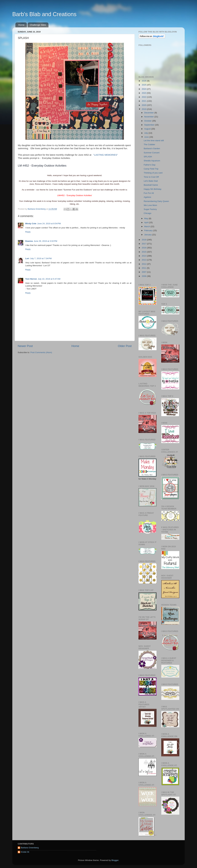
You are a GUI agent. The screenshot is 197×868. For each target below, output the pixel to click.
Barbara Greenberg (30, 848)
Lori (27, 258)
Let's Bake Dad (151, 181)
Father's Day (150, 165)
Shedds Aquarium (152, 161)
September (150, 125)
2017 (144, 244)
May (146, 218)
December (149, 113)
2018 (144, 240)
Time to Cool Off (151, 177)
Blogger (115, 860)
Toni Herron (31, 279)
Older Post (125, 346)
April (147, 222)
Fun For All (149, 193)
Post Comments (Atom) (41, 352)
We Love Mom (150, 205)
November (149, 117)
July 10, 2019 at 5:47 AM (49, 279)
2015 (144, 252)
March (147, 226)
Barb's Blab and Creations (44, 14)
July (146, 133)
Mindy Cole (31, 224)
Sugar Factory (150, 209)
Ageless (147, 197)
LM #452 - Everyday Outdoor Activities (42, 166)
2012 (144, 264)
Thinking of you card (153, 173)
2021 (144, 101)
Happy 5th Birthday (153, 189)
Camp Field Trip (151, 169)
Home (21, 25)
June (147, 137)
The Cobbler (149, 144)
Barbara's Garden (152, 148)
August (148, 129)
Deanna (29, 241)
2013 (144, 260)
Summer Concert (152, 153)
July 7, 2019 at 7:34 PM (41, 258)
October (148, 121)
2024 (144, 89)
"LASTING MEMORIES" (106, 155)
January (148, 235)
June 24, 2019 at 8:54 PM (49, 224)
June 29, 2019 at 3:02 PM (45, 241)
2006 (144, 276)
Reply (28, 232)
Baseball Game (151, 185)
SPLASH (148, 157)
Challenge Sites (38, 25)
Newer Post (25, 346)
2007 (144, 272)
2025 (144, 85)
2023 (144, 93)
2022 (144, 97)
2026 (144, 81)
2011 (144, 268)
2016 (144, 248)
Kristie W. (25, 852)
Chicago (148, 213)
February (149, 230)
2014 (144, 256)
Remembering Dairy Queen (156, 201)
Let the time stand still (154, 140)
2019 (144, 109)
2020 (144, 105)
